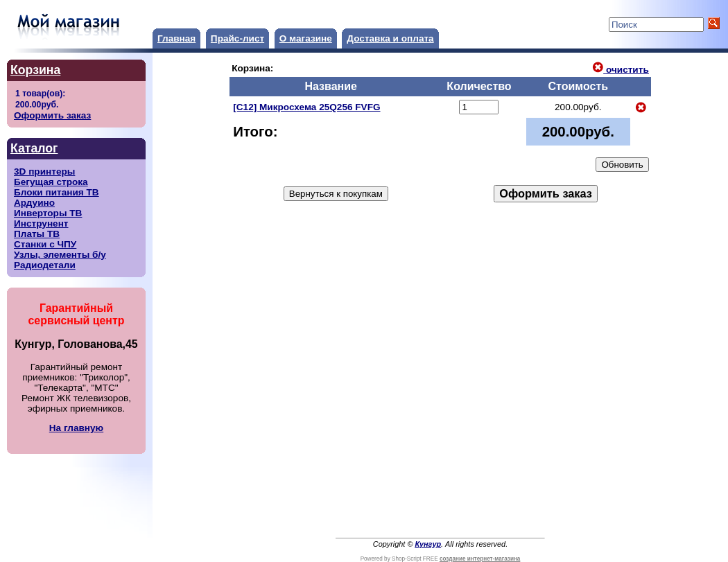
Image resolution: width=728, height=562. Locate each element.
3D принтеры (44, 172)
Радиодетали (45, 265)
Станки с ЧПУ (45, 244)
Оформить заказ (52, 115)
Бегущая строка (51, 182)
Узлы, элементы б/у (60, 255)
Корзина (35, 70)
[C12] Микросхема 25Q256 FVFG (306, 107)
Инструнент (41, 223)
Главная (176, 38)
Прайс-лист (237, 38)
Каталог (34, 148)
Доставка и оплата (390, 38)
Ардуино (34, 203)
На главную (76, 428)
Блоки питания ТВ (57, 192)
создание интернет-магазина (480, 559)
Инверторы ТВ (48, 213)
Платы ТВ (37, 234)
